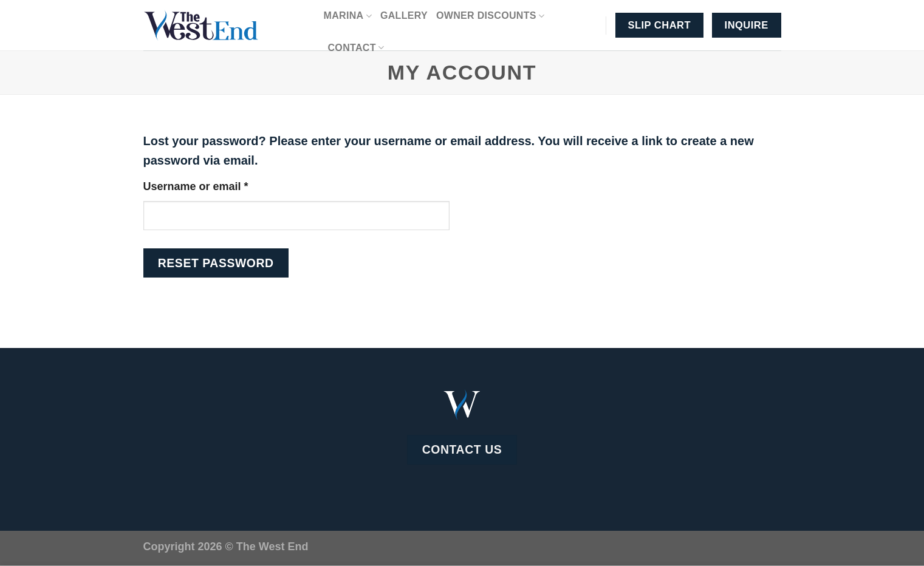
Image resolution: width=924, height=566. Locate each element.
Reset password (216, 263)
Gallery (404, 15)
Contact (356, 48)
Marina (348, 16)
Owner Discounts (490, 16)
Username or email (219, 185)
